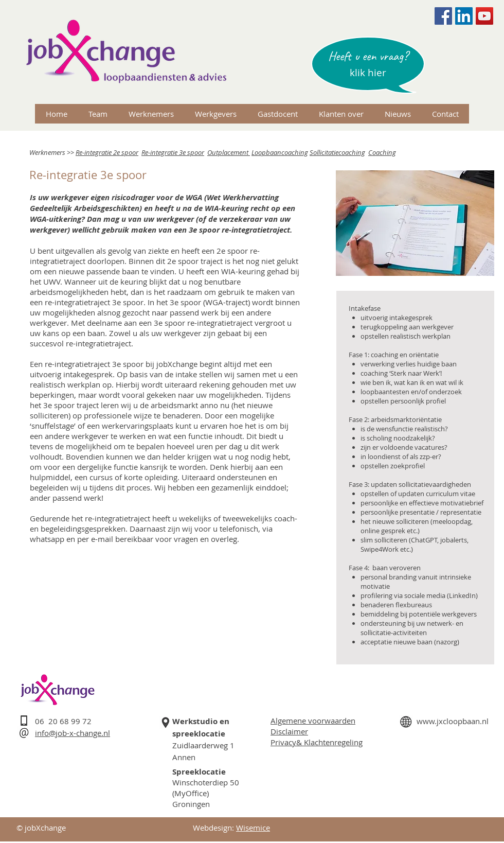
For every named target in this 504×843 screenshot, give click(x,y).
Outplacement (229, 152)
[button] (368, 73)
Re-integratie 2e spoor (107, 152)
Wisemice (253, 828)
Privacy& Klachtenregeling (317, 742)
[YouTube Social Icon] (484, 16)
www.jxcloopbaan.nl (453, 721)
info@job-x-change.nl (73, 733)
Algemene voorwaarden (313, 721)
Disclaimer (289, 731)
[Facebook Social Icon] (443, 16)
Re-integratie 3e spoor (173, 152)
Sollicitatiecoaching (337, 152)
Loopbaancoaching (280, 152)
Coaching (382, 152)
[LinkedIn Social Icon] (464, 16)
